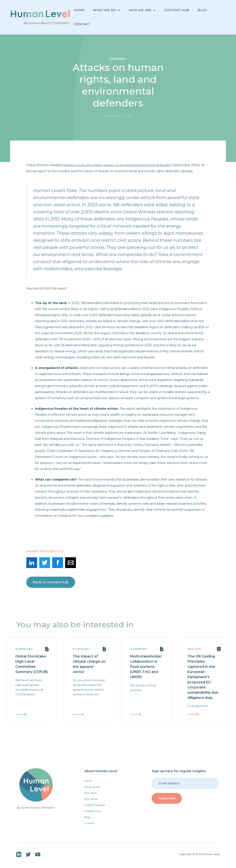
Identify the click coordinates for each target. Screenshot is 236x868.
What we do (92, 787)
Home (79, 10)
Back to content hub (51, 582)
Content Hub (177, 10)
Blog (87, 817)
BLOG (202, 10)
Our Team (91, 793)
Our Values (91, 799)
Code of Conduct (95, 805)
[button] (107, 10)
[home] (40, 17)
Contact (82, 24)
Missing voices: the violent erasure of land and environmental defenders (117, 165)
